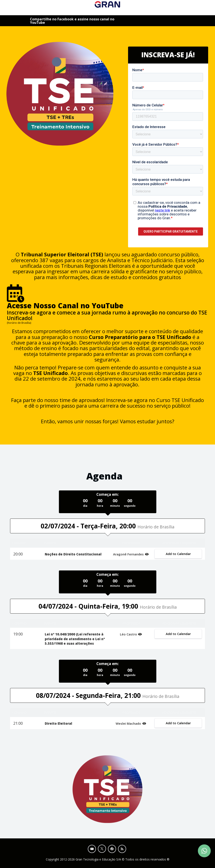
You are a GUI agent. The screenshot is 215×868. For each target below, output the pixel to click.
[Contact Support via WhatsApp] (204, 851)
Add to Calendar (178, 554)
